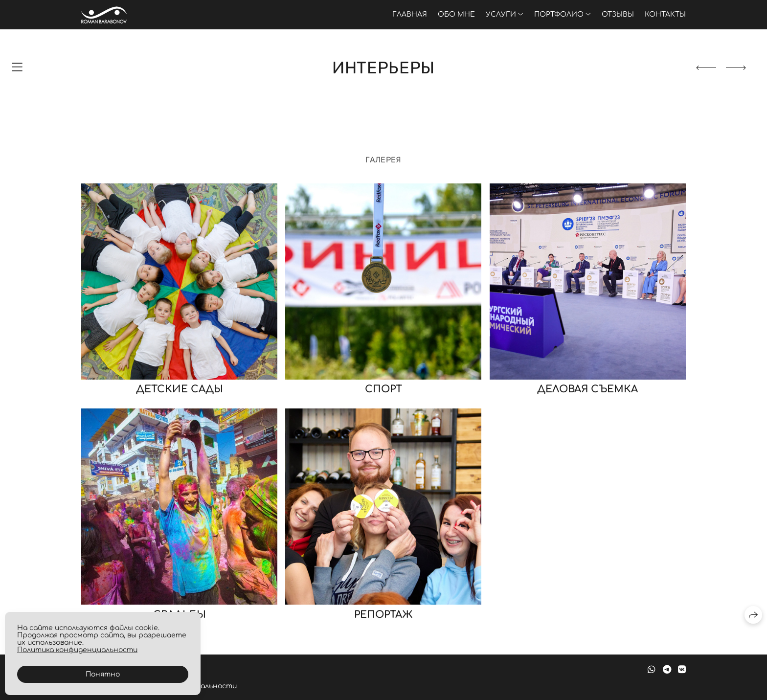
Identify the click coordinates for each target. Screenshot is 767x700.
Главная (410, 14)
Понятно (103, 674)
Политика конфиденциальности (77, 650)
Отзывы (618, 14)
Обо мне (456, 14)
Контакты (665, 14)
